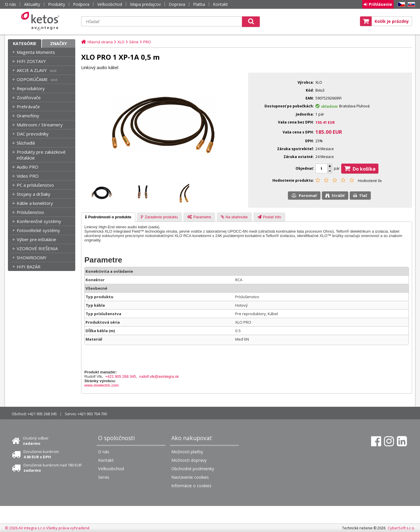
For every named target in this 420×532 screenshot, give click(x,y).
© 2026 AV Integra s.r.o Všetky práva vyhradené (47, 528)
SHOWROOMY (32, 258)
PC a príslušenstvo (35, 185)
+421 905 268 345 (121, 376)
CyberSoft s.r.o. (401, 528)
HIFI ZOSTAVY (31, 61)
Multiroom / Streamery (40, 125)
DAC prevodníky (33, 134)
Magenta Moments (36, 52)
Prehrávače (28, 107)
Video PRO (28, 176)
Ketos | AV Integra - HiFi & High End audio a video (42, 21)
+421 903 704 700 (92, 414)
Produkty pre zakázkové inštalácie (41, 155)
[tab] (108, 217)
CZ (400, 5)
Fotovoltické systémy (38, 230)
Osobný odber (36, 441)
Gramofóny (28, 116)
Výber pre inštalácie (36, 239)
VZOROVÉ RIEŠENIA (37, 248)
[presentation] (108, 217)
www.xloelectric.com (101, 385)
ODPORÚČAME (32, 79)
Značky (59, 43)
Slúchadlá (26, 143)
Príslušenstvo (30, 212)
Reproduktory (31, 88)
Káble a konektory (35, 203)
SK (410, 5)
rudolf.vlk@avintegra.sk (159, 376)
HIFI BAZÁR (29, 267)
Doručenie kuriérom (41, 454)
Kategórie (25, 43)
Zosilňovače (29, 97)
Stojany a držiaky (34, 194)
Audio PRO (28, 167)
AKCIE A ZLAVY (32, 70)
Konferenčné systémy (39, 221)
